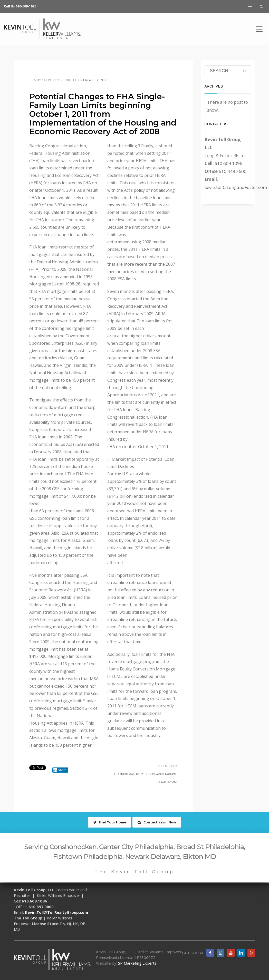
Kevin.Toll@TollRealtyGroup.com (56, 912)
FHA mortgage (124, 774)
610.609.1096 (228, 163)
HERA (140, 774)
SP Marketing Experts (137, 963)
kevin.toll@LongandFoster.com (236, 187)
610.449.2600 (233, 171)
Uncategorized (94, 80)
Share (59, 770)
